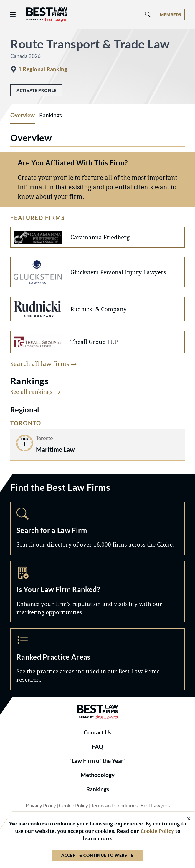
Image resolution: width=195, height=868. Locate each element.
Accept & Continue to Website (97, 855)
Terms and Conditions (114, 806)
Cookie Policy (73, 806)
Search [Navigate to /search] (97, 528)
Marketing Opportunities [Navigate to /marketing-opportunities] (97, 591)
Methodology (98, 775)
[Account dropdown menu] (171, 15)
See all (35, 392)
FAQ (97, 747)
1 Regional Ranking (43, 69)
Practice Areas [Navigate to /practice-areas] (97, 659)
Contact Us (97, 732)
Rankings (98, 789)
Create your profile (46, 177)
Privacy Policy (41, 806)
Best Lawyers (155, 806)
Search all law (44, 364)
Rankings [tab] (51, 115)
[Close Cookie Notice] (185, 819)
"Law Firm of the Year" (97, 761)
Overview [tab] (23, 115)
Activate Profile (36, 90)
